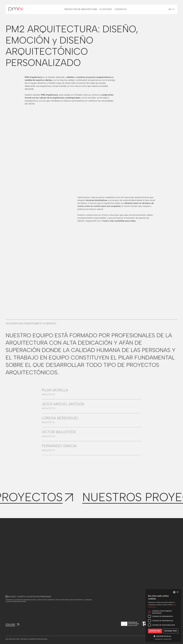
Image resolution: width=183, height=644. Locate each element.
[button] (163, 636)
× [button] (177, 592)
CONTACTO (121, 9)
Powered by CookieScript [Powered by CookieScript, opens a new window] (163, 639)
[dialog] (163, 615)
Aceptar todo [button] (155, 631)
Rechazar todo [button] (171, 631)
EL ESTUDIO (106, 9)
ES (170, 9)
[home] (15, 9)
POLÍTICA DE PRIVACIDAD (40, 597)
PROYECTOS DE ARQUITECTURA (81, 9)
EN (173, 9)
